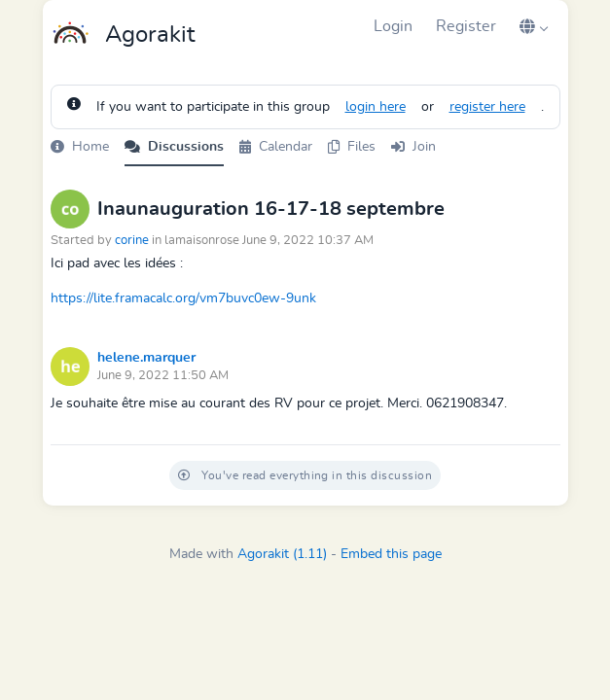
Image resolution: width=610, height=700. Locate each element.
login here (376, 107)
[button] (534, 26)
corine (132, 241)
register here (487, 107)
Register (466, 26)
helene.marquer (146, 358)
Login (393, 26)
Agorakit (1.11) (282, 554)
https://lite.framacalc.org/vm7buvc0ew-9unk (183, 298)
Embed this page (391, 554)
